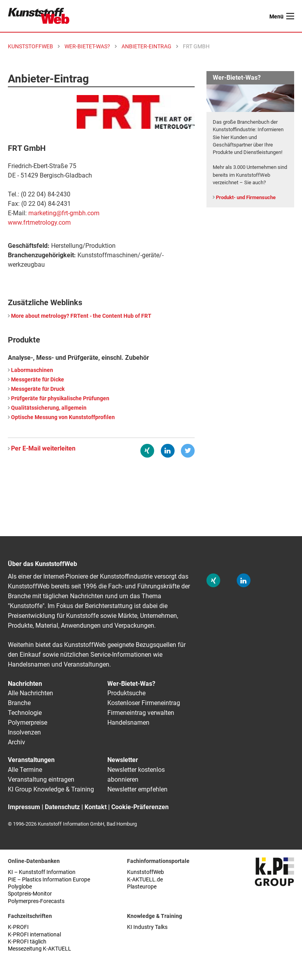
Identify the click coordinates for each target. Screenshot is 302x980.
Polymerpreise (28, 723)
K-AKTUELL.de (145, 880)
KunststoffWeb (145, 872)
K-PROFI (18, 927)
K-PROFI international (34, 935)
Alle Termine (25, 770)
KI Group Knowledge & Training (51, 789)
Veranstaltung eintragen (41, 779)
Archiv (17, 742)
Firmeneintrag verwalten (141, 713)
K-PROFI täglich (27, 942)
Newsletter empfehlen (137, 789)
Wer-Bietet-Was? (131, 684)
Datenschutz (62, 807)
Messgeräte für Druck (38, 389)
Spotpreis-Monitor (30, 894)
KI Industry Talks (147, 927)
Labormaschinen (32, 370)
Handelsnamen (128, 723)
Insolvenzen (24, 732)
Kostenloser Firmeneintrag (144, 703)
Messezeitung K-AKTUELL (40, 949)
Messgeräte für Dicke (38, 380)
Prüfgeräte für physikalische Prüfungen (60, 398)
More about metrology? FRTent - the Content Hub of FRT (81, 316)
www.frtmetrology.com (39, 223)
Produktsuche (126, 693)
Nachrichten (25, 684)
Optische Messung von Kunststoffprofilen (63, 417)
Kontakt (96, 807)
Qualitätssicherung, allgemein (49, 408)
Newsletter (123, 760)
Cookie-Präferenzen (140, 807)
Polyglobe (20, 887)
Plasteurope (142, 887)
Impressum (24, 807)
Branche (19, 703)
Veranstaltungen (31, 760)
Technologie (25, 713)
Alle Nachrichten (30, 693)
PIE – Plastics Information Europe (49, 880)
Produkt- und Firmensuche (246, 197)
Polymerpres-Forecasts (36, 901)
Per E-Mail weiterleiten (43, 448)
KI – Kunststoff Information (42, 872)
